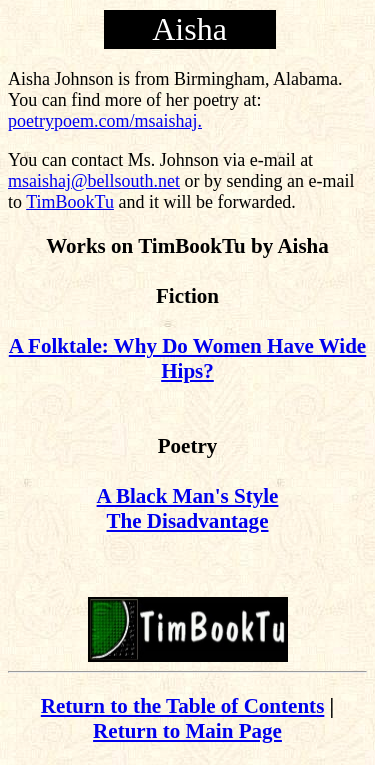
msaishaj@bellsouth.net (94, 181)
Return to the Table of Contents (183, 706)
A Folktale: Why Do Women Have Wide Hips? (187, 358)
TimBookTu (70, 202)
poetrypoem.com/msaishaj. (105, 121)
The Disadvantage (188, 521)
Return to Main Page (187, 731)
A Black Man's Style (188, 496)
